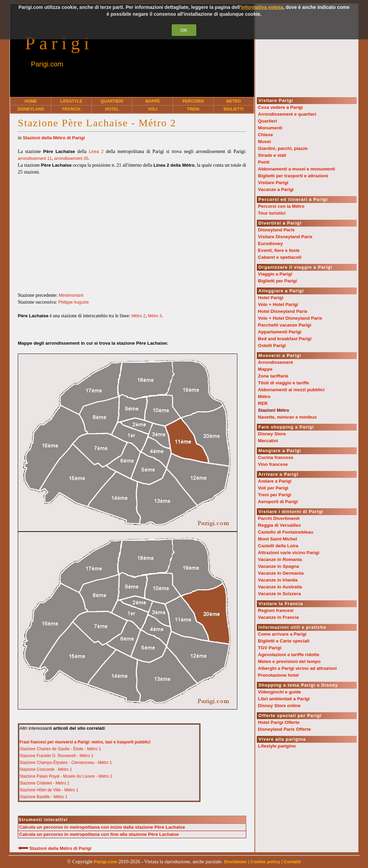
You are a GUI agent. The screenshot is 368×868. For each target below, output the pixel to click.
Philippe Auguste (73, 302)
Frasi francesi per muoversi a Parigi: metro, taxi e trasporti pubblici (85, 742)
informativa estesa (262, 7)
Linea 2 (96, 152)
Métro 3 (155, 316)
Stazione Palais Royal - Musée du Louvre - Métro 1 (66, 776)
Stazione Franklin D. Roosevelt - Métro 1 (56, 756)
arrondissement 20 (71, 158)
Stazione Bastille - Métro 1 (43, 797)
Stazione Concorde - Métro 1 (46, 769)
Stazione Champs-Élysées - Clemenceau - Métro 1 (66, 763)
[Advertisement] (132, 230)
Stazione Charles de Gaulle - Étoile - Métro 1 (60, 749)
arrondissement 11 (35, 158)
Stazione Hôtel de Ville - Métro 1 (49, 790)
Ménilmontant (71, 295)
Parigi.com (47, 64)
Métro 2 (139, 316)
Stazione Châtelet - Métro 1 (44, 783)
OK (184, 30)
